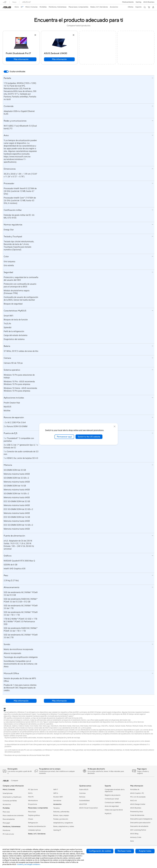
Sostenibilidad (84, 801)
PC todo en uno (8, 834)
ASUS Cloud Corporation (88, 808)
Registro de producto (113, 795)
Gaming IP (57, 830)
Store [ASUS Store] (17, 7)
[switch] (6, 72)
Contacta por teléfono (113, 803)
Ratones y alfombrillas (61, 812)
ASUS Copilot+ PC (137, 793)
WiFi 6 (56, 793)
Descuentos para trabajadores (141, 819)
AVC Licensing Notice (138, 830)
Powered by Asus (137, 812)
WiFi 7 (56, 790)
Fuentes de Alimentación (37, 826)
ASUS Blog (134, 834)
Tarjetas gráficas (34, 815)
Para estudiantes (9, 819)
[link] (7, 7)
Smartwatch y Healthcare (12, 797)
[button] (138, 2)
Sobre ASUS (84, 790)
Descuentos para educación (140, 823)
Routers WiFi (58, 797)
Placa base (32, 812)
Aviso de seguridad (112, 806)
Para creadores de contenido (13, 816)
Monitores (6, 830)
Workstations (33, 801)
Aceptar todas (145, 851)
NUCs (30, 793)
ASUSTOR (83, 804)
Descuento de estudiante (139, 826)
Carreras (82, 793)
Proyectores (33, 804)
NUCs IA (133, 801)
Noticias (82, 797)
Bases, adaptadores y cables (64, 826)
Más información (21, 59)
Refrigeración (33, 823)
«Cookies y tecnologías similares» (28, 864)
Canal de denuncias (137, 815)
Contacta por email (112, 799)
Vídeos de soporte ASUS (114, 810)
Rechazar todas (124, 851)
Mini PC (31, 797)
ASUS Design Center (138, 804)
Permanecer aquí (64, 437)
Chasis (31, 819)
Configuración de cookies (100, 851)
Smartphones (8, 793)
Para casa (6, 812)
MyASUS (108, 814)
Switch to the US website (89, 437)
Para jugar (6, 823)
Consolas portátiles (10, 801)
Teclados (57, 808)
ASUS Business (149, 2)
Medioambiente (128, 2)
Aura (132, 841)
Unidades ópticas (34, 830)
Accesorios (7, 804)
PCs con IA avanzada (138, 797)
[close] (115, 426)
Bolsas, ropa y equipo (61, 815)
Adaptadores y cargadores (63, 823)
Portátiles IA (135, 790)
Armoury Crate (136, 837)
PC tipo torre (33, 790)
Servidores (57, 801)
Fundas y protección (61, 819)
